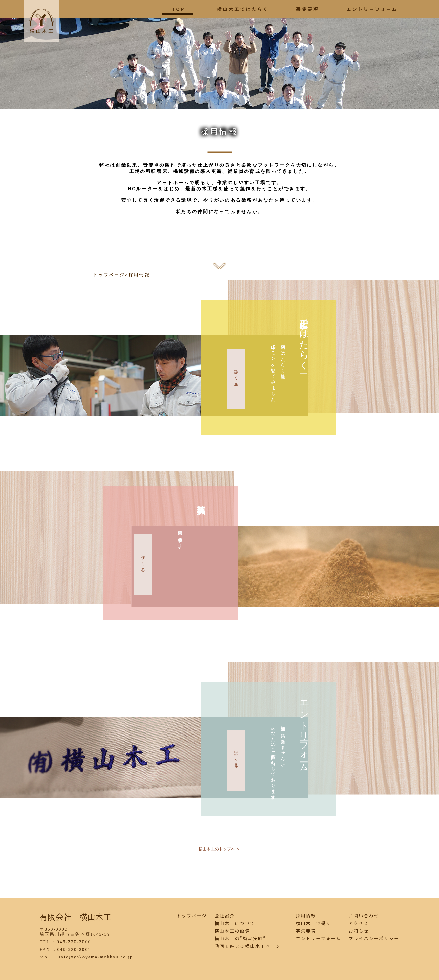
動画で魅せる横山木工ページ (248, 946)
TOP (179, 9)
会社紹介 (225, 916)
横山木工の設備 (232, 931)
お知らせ (359, 931)
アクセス (358, 923)
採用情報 (306, 916)
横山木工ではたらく (243, 9)
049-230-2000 (74, 942)
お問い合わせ (364, 916)
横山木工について (235, 923)
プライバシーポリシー (374, 938)
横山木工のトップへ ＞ (219, 849)
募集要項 (308, 9)
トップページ (109, 275)
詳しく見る (236, 376)
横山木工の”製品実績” (240, 938)
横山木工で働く (313, 923)
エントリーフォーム (372, 9)
